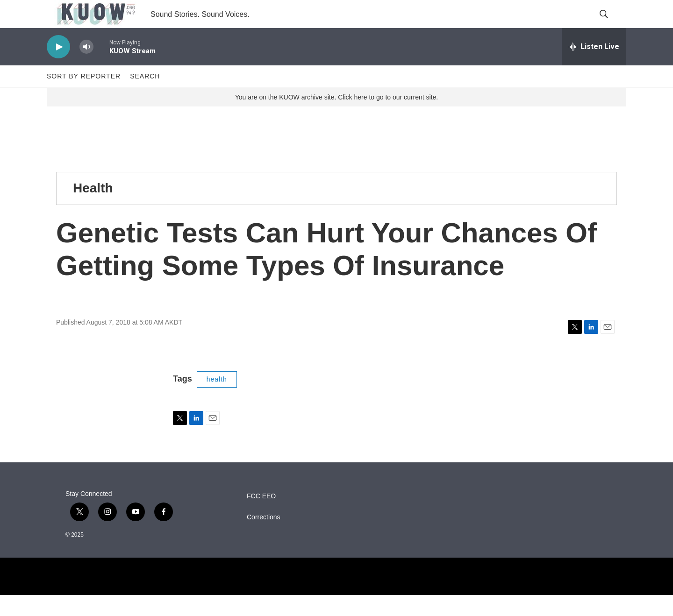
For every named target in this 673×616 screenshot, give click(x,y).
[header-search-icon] (611, 25)
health (217, 400)
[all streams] (594, 68)
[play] (58, 68)
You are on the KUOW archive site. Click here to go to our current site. (336, 118)
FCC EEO (261, 517)
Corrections (264, 538)
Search (145, 97)
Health (93, 209)
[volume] (86, 68)
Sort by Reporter (84, 97)
